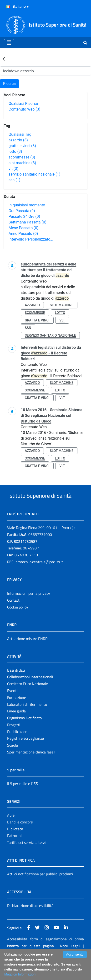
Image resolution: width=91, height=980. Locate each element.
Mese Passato (23, 228)
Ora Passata (22, 211)
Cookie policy (18, 625)
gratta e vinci (22, 146)
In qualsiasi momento (27, 205)
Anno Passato (23, 234)
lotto (15, 151)
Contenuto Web (24, 109)
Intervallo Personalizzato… (31, 239)
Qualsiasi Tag (20, 134)
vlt (13, 169)
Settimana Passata (27, 222)
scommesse (22, 157)
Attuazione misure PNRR (27, 656)
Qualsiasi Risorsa (23, 104)
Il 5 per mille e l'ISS (23, 801)
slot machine (22, 163)
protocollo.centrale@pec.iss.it (39, 580)
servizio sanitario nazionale (34, 174)
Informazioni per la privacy (29, 611)
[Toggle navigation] (9, 43)
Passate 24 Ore (24, 216)
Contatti (14, 618)
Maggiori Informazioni (20, 974)
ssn (14, 180)
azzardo (18, 140)
